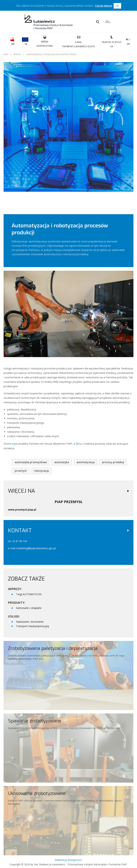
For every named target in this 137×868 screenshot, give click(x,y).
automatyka (62, 461)
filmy (79, 442)
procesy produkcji (113, 461)
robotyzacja (41, 469)
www (15, 442)
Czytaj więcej (104, 6)
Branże (17, 54)
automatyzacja (86, 461)
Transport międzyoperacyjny (33, 625)
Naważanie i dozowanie (30, 620)
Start (6, 54)
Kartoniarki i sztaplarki (29, 606)
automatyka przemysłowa (31, 461)
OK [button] (117, 6)
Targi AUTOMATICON (29, 593)
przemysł (21, 469)
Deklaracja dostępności (68, 858)
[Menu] (109, 22)
